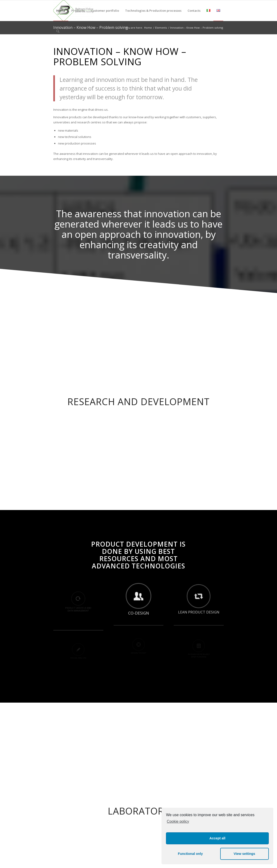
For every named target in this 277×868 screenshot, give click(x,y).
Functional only (190, 854)
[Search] (58, 31)
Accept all (217, 838)
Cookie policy (178, 821)
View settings (244, 854)
